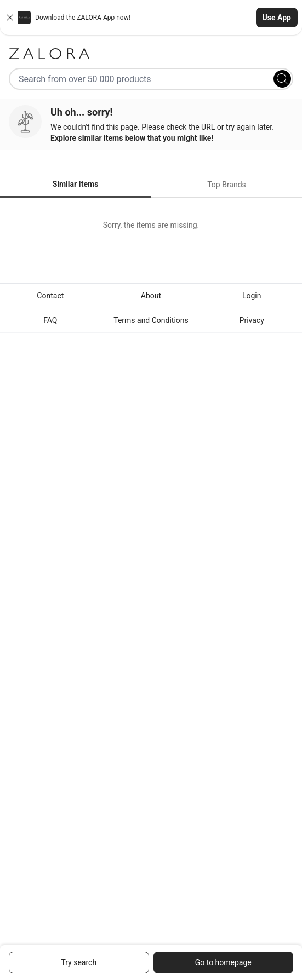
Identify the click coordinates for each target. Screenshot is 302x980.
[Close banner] (10, 18)
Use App (277, 18)
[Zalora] (151, 54)
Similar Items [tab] (76, 184)
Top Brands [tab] (227, 185)
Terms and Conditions (151, 320)
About (151, 296)
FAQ (50, 320)
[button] (151, 18)
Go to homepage (223, 962)
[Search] (282, 79)
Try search (79, 962)
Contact (50, 296)
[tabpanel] (151, 225)
